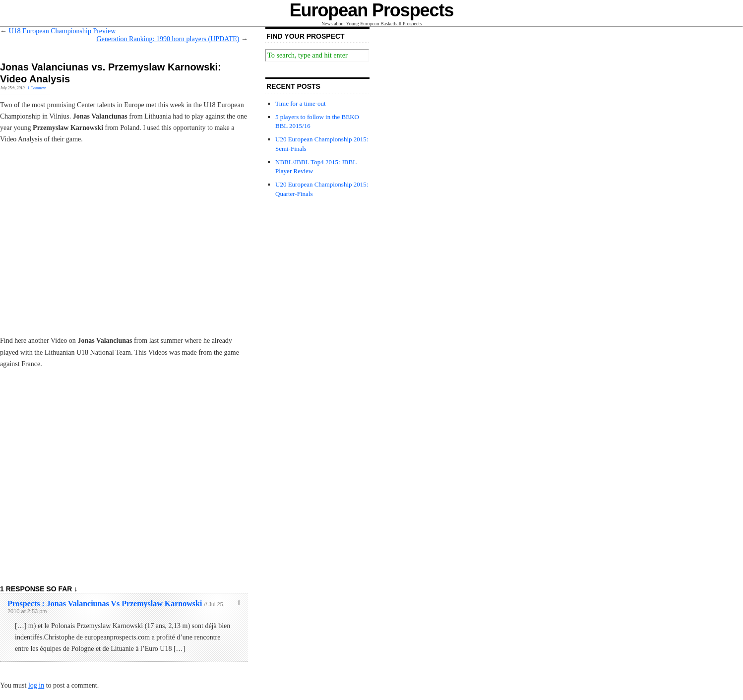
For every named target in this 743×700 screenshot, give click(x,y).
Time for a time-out (301, 103)
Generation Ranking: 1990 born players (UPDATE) (168, 39)
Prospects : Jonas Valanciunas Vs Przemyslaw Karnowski (105, 604)
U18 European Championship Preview (62, 31)
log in (36, 685)
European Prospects (372, 10)
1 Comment (37, 88)
